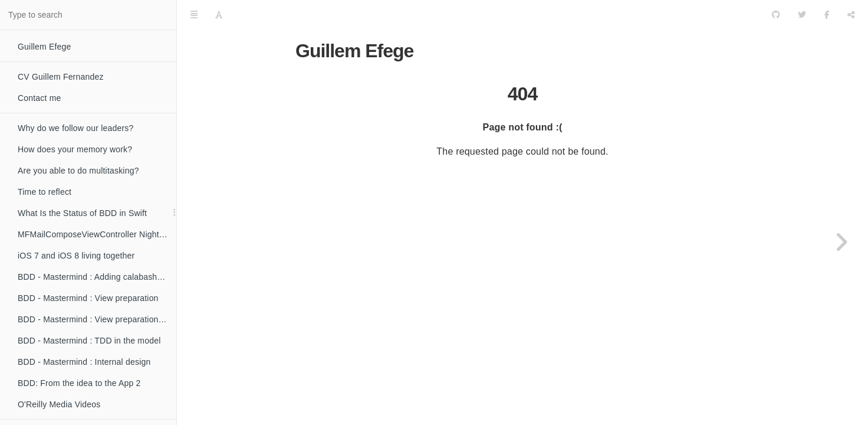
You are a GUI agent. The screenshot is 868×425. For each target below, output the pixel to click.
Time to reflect (45, 192)
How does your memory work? (75, 149)
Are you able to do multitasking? (78, 171)
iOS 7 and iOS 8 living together (76, 256)
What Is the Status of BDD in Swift (82, 213)
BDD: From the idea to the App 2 (79, 383)
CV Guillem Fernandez (61, 77)
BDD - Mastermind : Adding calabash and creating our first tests (97, 277)
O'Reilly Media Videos (59, 404)
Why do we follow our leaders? (75, 128)
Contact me (40, 98)
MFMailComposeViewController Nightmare (97, 234)
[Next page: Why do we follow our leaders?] (841, 242)
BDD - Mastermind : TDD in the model (89, 341)
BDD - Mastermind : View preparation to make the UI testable (97, 319)
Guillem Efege (45, 47)
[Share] (851, 15)
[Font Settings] (219, 15)
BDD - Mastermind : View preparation (88, 298)
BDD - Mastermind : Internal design (84, 362)
